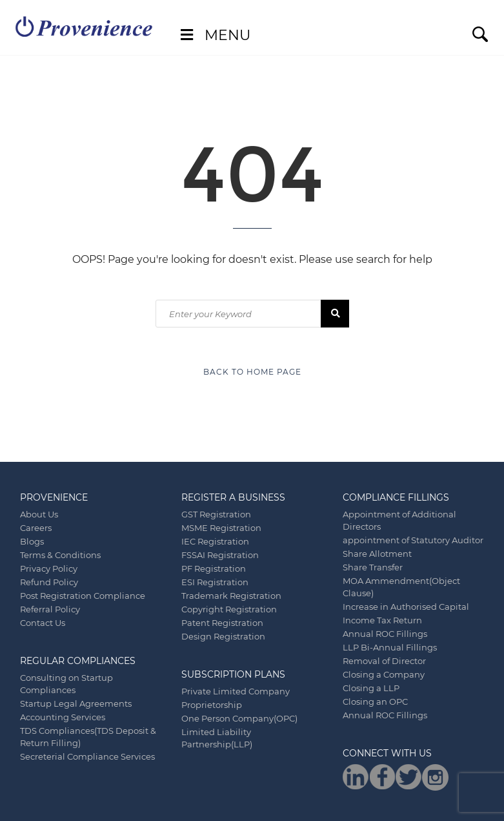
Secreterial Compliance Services (87, 756)
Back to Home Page (252, 372)
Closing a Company (384, 674)
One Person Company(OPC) (239, 718)
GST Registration (216, 514)
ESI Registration (215, 582)
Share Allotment (377, 554)
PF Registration (214, 568)
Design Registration (223, 636)
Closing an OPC (375, 701)
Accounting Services (63, 717)
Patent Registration (222, 623)
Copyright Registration (229, 609)
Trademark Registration (231, 596)
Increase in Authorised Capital (406, 607)
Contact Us (43, 623)
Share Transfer (373, 567)
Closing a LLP (371, 688)
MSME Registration (221, 528)
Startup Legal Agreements (76, 703)
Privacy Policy (49, 568)
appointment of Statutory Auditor (413, 540)
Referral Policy (50, 609)
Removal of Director (384, 661)
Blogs (32, 541)
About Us (39, 514)
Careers (36, 528)
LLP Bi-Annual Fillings (390, 647)
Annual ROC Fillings (385, 634)
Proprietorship (212, 705)
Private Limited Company (236, 691)
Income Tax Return (382, 620)
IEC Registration (215, 541)
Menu (214, 35)
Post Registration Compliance (83, 596)
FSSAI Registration (220, 555)
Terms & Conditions (60, 555)
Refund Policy (49, 582)
